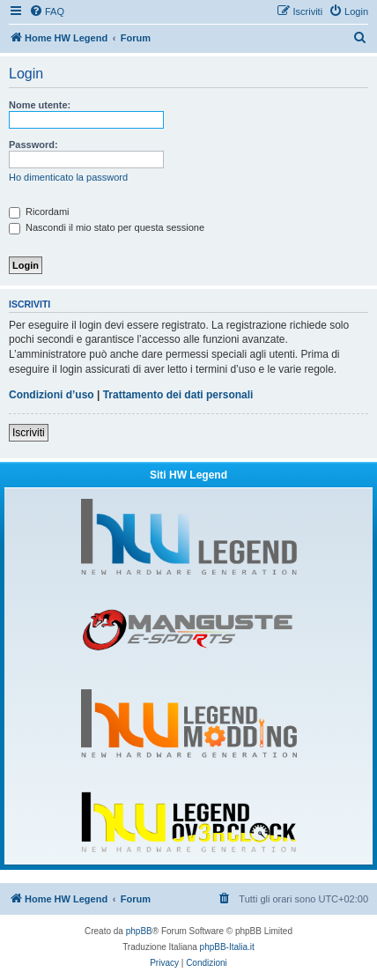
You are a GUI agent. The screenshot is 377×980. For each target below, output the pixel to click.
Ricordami (39, 212)
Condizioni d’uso (52, 395)
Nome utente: (40, 105)
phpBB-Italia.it (227, 947)
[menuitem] (47, 11)
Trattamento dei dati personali (178, 395)
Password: (33, 145)
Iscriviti (29, 433)
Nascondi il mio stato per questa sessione (107, 227)
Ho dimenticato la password (68, 177)
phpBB (139, 931)
